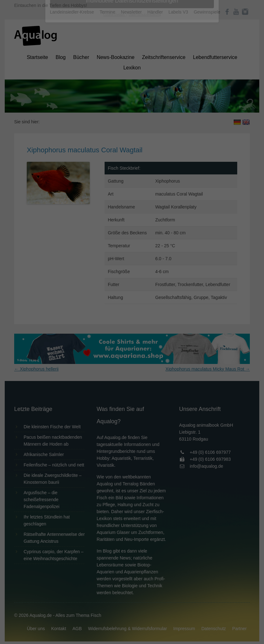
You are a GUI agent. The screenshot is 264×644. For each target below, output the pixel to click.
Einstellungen (63, 87)
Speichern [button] (132, 142)
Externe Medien (190, 101)
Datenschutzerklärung (92, 81)
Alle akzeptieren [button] (132, 124)
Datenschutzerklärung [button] (145, 175)
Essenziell (64, 101)
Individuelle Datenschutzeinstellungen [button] (132, 161)
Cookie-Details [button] (115, 175)
